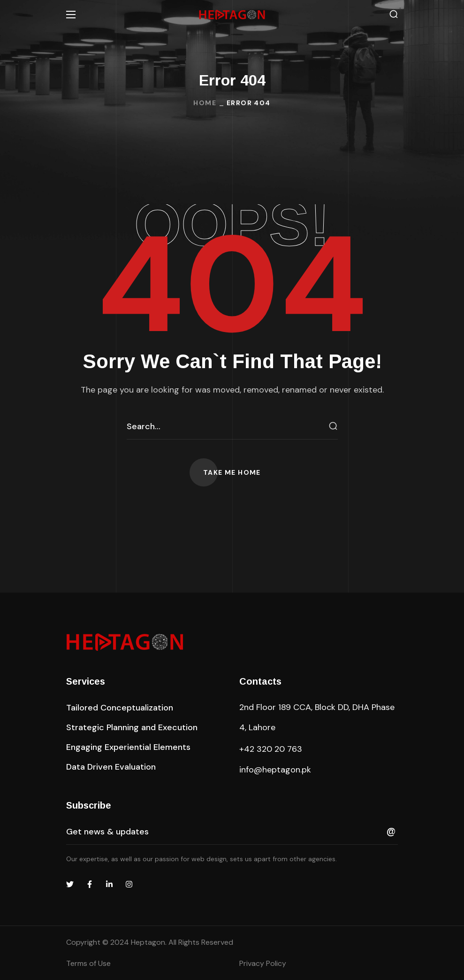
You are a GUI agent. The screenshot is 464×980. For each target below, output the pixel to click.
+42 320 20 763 (271, 749)
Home (205, 103)
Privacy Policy (263, 963)
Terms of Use (88, 963)
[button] (394, 14)
